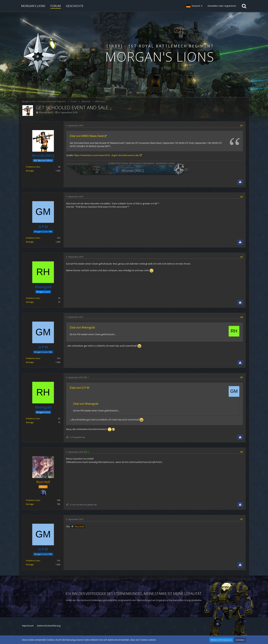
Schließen (240, 640)
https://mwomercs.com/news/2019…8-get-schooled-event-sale (106, 155)
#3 (242, 257)
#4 (242, 317)
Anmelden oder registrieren (222, 6)
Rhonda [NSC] (46, 112)
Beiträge (30, 171)
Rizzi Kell (79, 526)
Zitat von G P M (79, 388)
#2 (242, 197)
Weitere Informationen (221, 640)
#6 (242, 452)
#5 (242, 377)
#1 (242, 126)
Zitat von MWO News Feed (86, 136)
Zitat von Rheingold (82, 327)
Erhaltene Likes (33, 167)
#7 (242, 519)
